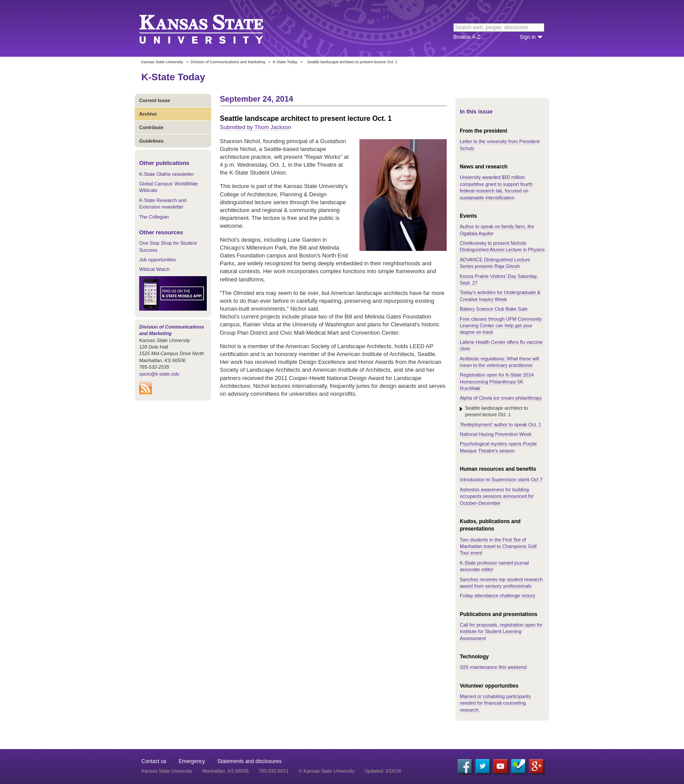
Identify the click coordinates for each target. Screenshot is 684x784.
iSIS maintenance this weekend (493, 667)
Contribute (151, 127)
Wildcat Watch (154, 269)
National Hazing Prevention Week (496, 434)
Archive (148, 114)
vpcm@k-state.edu (159, 374)
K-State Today (285, 62)
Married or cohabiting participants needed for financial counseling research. (495, 703)
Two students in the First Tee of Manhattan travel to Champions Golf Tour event (498, 546)
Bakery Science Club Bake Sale (494, 309)
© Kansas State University (327, 771)
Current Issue (155, 100)
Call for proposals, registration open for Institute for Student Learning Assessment (501, 632)
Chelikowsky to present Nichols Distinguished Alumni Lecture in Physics (502, 246)
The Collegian (154, 217)
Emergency (192, 761)
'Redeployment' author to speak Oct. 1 (500, 425)
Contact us (154, 761)
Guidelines (151, 141)
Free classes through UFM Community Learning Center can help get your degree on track (501, 326)
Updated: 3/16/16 (383, 771)
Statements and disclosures (249, 761)
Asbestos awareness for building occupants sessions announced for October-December (497, 496)
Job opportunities (157, 260)
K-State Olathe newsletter (166, 174)
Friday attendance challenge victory (498, 596)
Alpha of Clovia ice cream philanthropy (501, 398)
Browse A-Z (467, 37)
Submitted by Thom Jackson (256, 127)
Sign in (528, 37)
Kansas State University (212, 28)
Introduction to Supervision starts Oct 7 (501, 479)
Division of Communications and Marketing (228, 62)
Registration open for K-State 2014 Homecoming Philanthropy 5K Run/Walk (497, 382)
